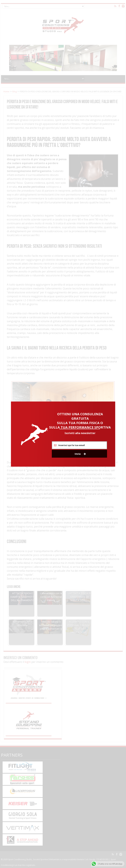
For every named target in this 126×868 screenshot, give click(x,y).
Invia (80, 454)
